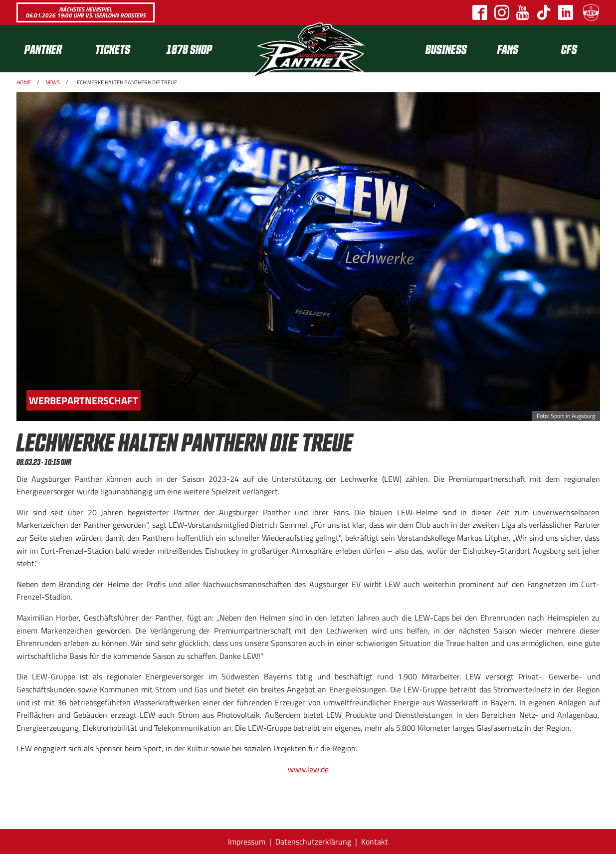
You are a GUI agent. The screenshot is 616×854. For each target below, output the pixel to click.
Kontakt (375, 842)
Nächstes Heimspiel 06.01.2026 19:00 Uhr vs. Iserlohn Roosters (86, 12)
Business (446, 49)
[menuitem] (52, 49)
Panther (43, 49)
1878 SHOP (189, 49)
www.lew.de (308, 769)
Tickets (113, 49)
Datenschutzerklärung (313, 842)
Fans (508, 49)
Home (24, 82)
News (53, 82)
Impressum (247, 842)
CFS (569, 49)
